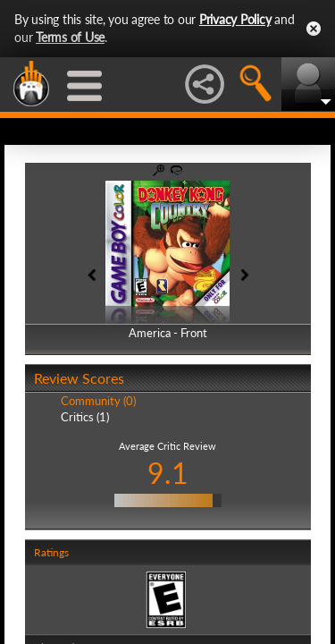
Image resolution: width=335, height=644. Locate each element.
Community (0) (98, 401)
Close (314, 29)
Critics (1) (85, 417)
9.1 (168, 473)
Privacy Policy (235, 19)
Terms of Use (70, 37)
